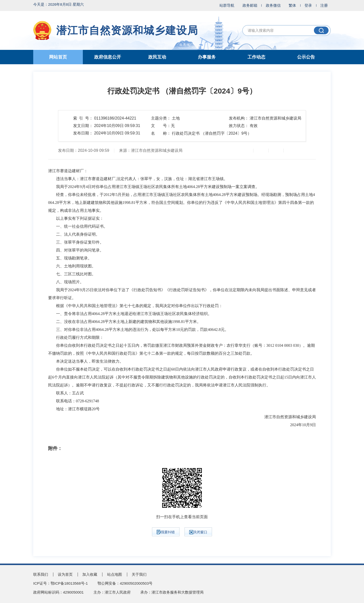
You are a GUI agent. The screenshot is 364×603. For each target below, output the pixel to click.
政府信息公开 (108, 57)
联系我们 (41, 574)
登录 (308, 5)
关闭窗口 (198, 532)
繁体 (292, 5)
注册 (324, 5)
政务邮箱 (250, 5)
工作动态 (256, 57)
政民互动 (157, 57)
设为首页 (65, 574)
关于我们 (139, 574)
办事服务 (207, 57)
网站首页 (58, 57)
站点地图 (115, 574)
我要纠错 (166, 532)
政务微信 (273, 5)
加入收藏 (90, 574)
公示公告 (306, 57)
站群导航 (227, 5)
